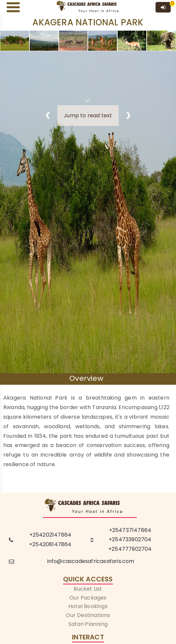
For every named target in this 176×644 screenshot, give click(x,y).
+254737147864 (130, 530)
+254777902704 (130, 549)
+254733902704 (130, 539)
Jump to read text (88, 115)
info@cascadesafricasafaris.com (91, 561)
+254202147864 (51, 535)
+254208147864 (50, 544)
